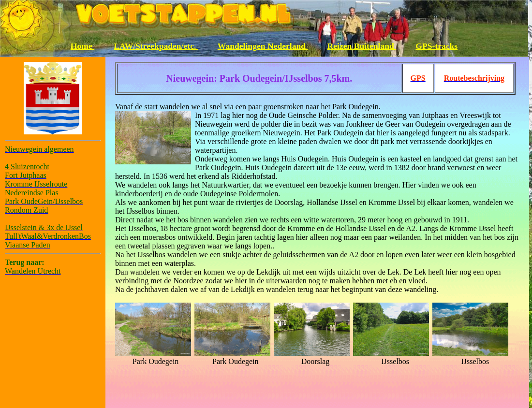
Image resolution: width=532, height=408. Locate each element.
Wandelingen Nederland (263, 46)
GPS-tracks (436, 46)
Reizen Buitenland (362, 46)
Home (82, 46)
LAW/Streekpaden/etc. (156, 46)
